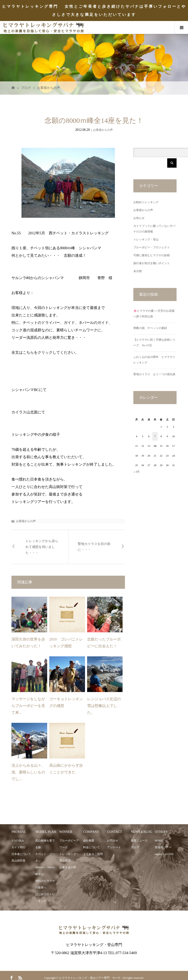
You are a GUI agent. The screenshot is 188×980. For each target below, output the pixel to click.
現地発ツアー (163, 847)
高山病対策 (18, 861)
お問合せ (113, 841)
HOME (159, 841)
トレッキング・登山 (146, 239)
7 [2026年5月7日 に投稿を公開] (155, 436)
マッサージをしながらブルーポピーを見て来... (28, 706)
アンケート (114, 847)
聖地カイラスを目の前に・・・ (94, 547)
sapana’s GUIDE (164, 854)
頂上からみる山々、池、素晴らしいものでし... (28, 772)
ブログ (26, 88)
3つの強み (18, 841)
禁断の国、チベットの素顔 (150, 328)
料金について (92, 847)
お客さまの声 (68, 867)
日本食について (21, 854)
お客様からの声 (49, 88)
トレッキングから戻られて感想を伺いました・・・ (42, 547)
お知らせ (139, 218)
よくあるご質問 (93, 854)
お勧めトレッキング (146, 202)
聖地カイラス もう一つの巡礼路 (154, 374)
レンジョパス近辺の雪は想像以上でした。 (104, 706)
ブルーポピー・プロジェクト (152, 247)
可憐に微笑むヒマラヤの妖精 (152, 255)
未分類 (138, 271)
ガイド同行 (18, 847)
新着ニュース (139, 841)
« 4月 (137, 472)
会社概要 (89, 841)
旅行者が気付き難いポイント (152, 263)
